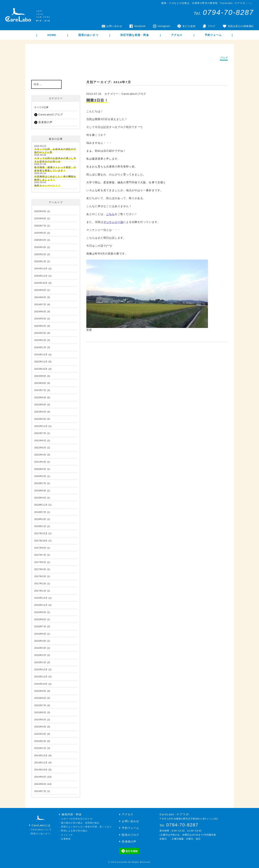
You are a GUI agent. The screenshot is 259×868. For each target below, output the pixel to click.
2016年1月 (40, 662)
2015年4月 (40, 727)
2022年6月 (40, 440)
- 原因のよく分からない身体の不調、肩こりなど (85, 827)
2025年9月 (40, 211)
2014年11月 (41, 763)
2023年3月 (40, 419)
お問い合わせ (114, 26)
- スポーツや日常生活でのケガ (76, 819)
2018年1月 (40, 526)
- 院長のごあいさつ (40, 834)
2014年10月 (41, 770)
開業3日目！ (97, 100)
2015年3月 (40, 734)
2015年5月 (40, 720)
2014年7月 (40, 791)
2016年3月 (40, 648)
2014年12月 (41, 755)
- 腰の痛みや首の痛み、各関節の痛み (79, 823)
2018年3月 (40, 519)
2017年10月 (41, 541)
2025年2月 (40, 254)
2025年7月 (40, 226)
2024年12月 (41, 269)
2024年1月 (40, 347)
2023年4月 (40, 412)
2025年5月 (40, 233)
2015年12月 (41, 669)
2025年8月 (40, 218)
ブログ (211, 26)
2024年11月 (41, 276)
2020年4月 (40, 469)
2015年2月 (40, 741)
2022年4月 (40, 455)
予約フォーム (213, 35)
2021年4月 (40, 462)
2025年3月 (40, 247)
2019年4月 (40, 498)
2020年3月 (40, 476)
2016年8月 (40, 619)
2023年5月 (40, 405)
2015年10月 (41, 684)
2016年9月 (40, 612)
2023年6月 (40, 397)
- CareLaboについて (40, 829)
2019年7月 (40, 483)
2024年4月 (40, 326)
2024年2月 (40, 340)
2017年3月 (40, 576)
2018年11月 (41, 505)
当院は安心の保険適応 (241, 26)
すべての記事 (41, 107)
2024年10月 (41, 283)
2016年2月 (40, 655)
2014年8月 (40, 784)
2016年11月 (41, 605)
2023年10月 (41, 369)
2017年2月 (40, 583)
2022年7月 (40, 433)
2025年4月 (40, 240)
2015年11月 (41, 677)
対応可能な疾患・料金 (135, 35)
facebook (140, 26)
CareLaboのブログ (134, 94)
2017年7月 (40, 555)
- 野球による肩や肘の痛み (73, 831)
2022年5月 (40, 448)
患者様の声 (45, 122)
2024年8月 (40, 297)
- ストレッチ (66, 835)
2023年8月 (40, 383)
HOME (52, 35)
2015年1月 (40, 748)
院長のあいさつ (88, 35)
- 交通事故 (65, 839)
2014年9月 (40, 777)
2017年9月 (40, 548)
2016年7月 (40, 626)
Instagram (164, 26)
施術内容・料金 (72, 814)
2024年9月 (40, 290)
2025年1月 (40, 261)
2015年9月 (40, 691)
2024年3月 (40, 333)
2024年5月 (40, 319)
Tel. (224, 13)
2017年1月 (40, 591)
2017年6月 (40, 562)
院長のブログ (130, 835)
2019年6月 (40, 491)
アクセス (177, 35)
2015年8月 (40, 698)
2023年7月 (40, 390)
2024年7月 (40, 304)
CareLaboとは (41, 825)
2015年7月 (40, 705)
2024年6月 (40, 312)
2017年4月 (40, 569)
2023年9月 (40, 376)
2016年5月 (40, 634)
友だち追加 (189, 26)
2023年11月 (41, 362)
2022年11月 (41, 426)
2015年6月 (40, 712)
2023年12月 (41, 355)
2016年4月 (40, 641)
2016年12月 (41, 598)
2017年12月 (41, 533)
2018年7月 (40, 512)
